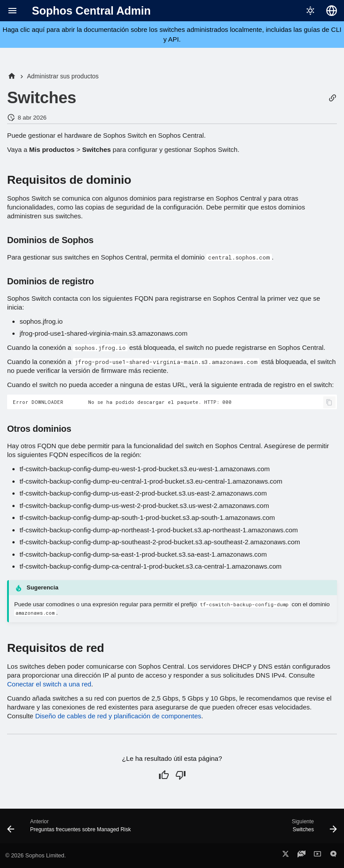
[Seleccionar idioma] (332, 11)
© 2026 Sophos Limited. (36, 855)
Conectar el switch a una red (49, 684)
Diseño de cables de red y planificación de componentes (118, 716)
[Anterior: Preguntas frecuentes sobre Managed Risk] (71, 829)
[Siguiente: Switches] (313, 829)
